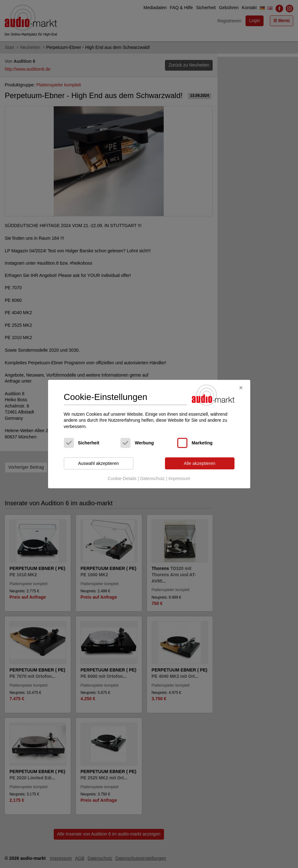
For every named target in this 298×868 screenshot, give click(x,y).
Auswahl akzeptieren (98, 463)
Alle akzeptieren (200, 463)
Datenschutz (152, 478)
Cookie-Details (122, 478)
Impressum (179, 478)
